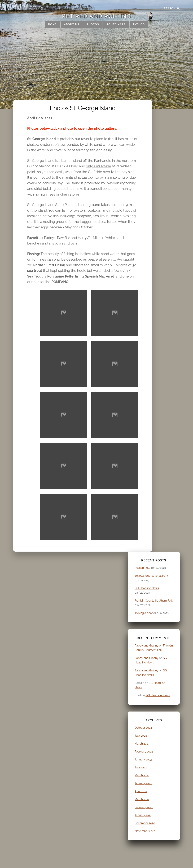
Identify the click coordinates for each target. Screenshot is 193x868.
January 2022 (143, 783)
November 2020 (145, 831)
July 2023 (141, 736)
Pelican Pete (142, 568)
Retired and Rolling (97, 16)
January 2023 (143, 759)
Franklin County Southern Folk (154, 601)
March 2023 (142, 744)
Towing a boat (144, 613)
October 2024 (143, 728)
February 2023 (144, 752)
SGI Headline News (147, 588)
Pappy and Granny (146, 646)
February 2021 (144, 807)
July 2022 (141, 767)
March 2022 (142, 775)
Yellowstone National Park (151, 576)
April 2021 (141, 791)
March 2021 (142, 799)
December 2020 (145, 823)
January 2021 (143, 815)
